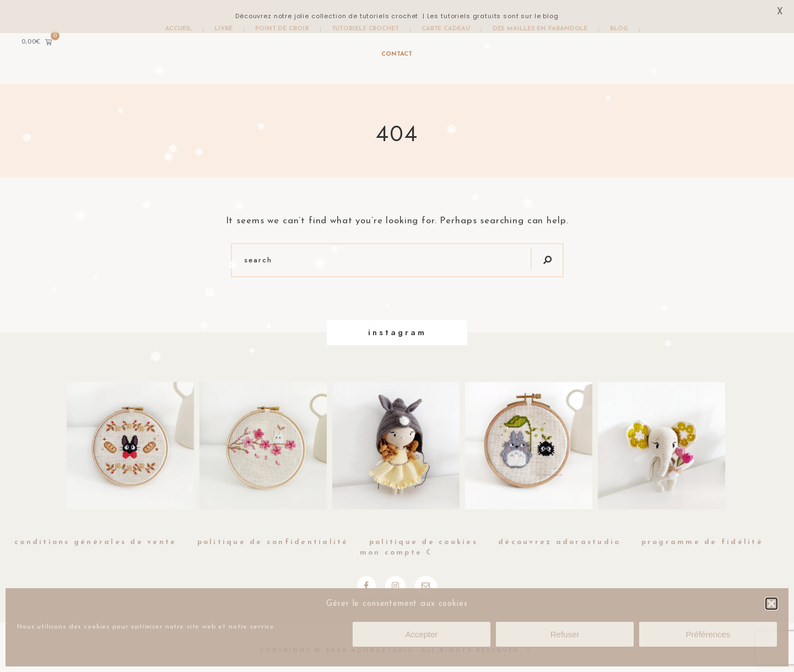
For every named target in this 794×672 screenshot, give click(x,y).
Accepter (421, 634)
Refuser (565, 634)
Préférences (708, 634)
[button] (771, 604)
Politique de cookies (423, 542)
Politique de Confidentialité (273, 542)
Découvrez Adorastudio (559, 542)
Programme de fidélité (702, 542)
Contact (396, 54)
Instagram (397, 332)
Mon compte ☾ (397, 553)
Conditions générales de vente (95, 542)
